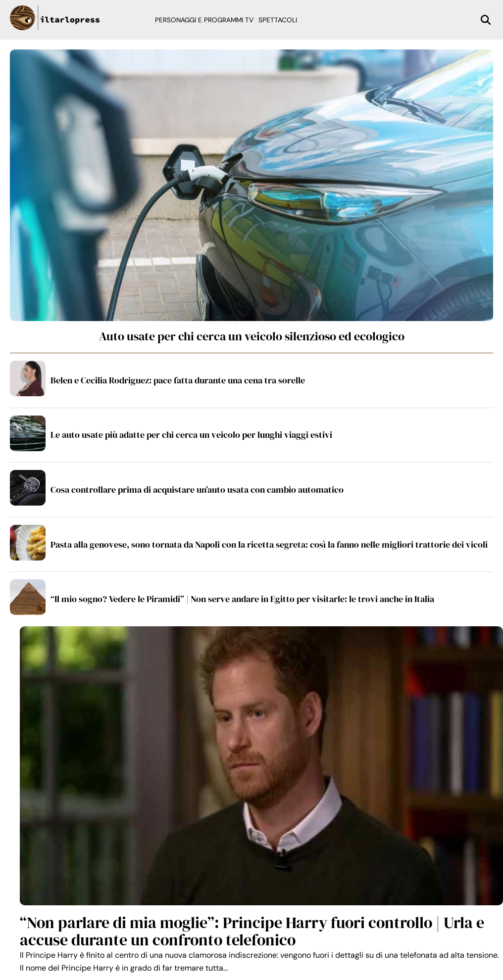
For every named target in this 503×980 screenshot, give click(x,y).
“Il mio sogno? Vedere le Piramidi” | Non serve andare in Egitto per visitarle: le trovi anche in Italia (242, 599)
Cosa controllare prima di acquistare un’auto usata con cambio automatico (197, 490)
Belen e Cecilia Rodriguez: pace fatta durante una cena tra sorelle (178, 380)
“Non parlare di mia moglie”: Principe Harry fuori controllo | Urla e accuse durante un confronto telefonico (252, 931)
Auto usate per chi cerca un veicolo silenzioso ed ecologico (252, 336)
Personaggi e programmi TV (204, 20)
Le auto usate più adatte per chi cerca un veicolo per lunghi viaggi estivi (191, 435)
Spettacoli (278, 20)
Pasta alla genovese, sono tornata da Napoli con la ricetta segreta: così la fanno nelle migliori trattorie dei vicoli (269, 544)
